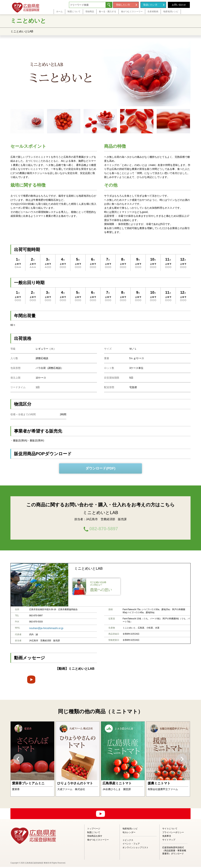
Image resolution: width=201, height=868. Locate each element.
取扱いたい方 (150, 5)
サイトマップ (169, 841)
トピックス (128, 841)
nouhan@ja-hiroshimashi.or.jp (44, 629)
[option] (32, 760)
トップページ (94, 830)
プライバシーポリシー (173, 833)
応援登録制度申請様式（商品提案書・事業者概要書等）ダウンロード (174, 852)
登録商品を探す (95, 837)
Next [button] (182, 760)
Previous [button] (18, 760)
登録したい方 (123, 5)
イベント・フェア (131, 845)
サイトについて (170, 830)
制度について (94, 833)
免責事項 (167, 837)
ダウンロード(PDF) (100, 468)
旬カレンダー (129, 833)
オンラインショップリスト (135, 849)
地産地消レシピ (130, 830)
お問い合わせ (179, 5)
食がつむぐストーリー (98, 841)
